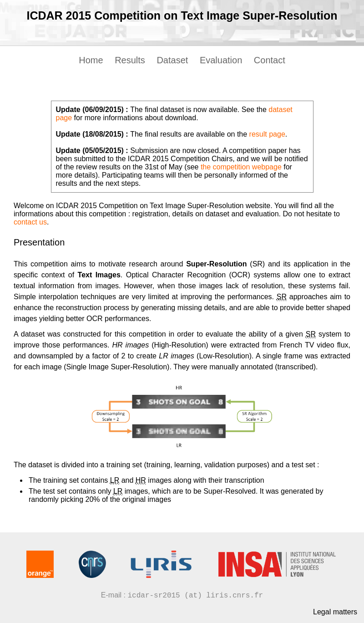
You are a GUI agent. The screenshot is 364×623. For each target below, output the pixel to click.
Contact (270, 60)
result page (267, 134)
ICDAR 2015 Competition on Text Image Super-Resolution (182, 15)
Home (91, 60)
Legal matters (335, 612)
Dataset (172, 60)
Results (130, 60)
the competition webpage (241, 167)
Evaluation (221, 60)
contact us (30, 222)
